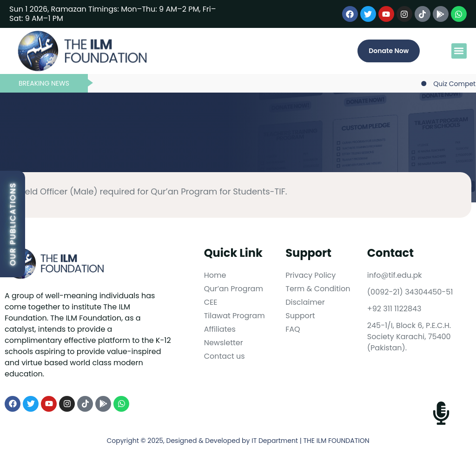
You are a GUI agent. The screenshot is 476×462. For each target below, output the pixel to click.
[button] (459, 51)
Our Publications (13, 224)
